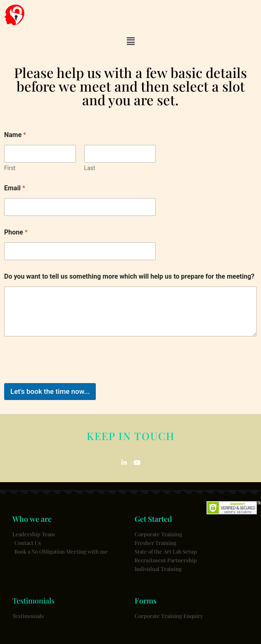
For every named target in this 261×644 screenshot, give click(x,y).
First (10, 168)
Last (90, 168)
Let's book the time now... (50, 391)
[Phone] (80, 251)
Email (15, 188)
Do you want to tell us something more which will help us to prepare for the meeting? (129, 276)
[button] (130, 41)
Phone (16, 232)
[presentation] (67, 378)
